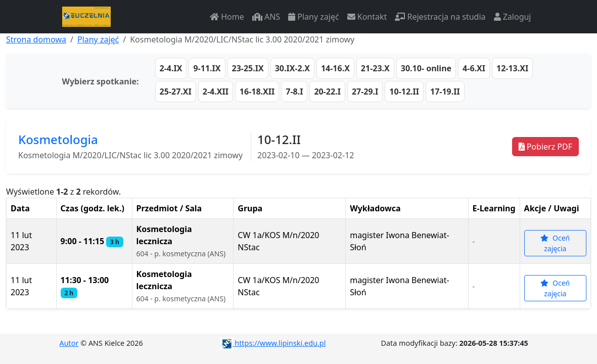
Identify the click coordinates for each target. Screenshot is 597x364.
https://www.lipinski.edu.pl (273, 343)
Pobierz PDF (545, 147)
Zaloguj (513, 17)
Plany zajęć (313, 17)
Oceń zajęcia (555, 243)
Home (227, 17)
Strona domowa (36, 39)
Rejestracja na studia (440, 17)
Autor (69, 343)
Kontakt (367, 17)
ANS (266, 17)
